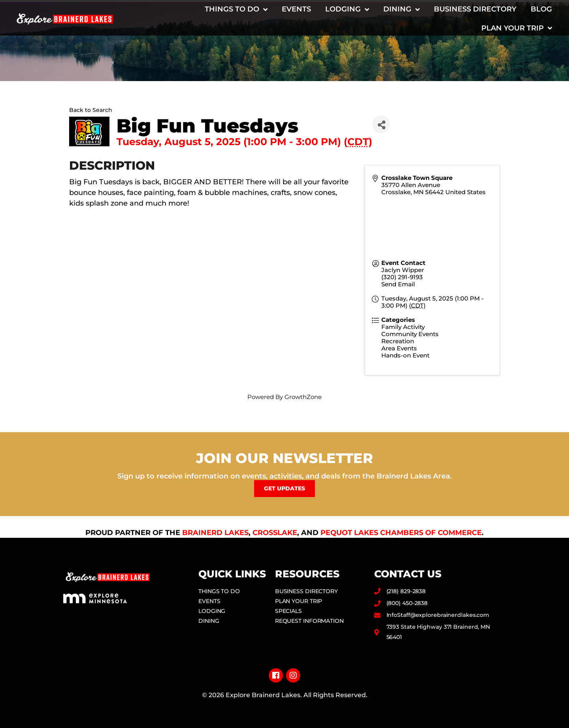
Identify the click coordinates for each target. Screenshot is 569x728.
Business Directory (475, 9)
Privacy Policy (285, 708)
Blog (541, 9)
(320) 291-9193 (402, 277)
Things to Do (236, 9)
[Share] (381, 124)
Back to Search (91, 110)
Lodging (347, 9)
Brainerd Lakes (215, 533)
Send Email (398, 284)
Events (296, 9)
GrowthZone (303, 397)
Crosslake (275, 533)
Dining (401, 9)
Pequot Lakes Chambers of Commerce (401, 533)
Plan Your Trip (517, 28)
